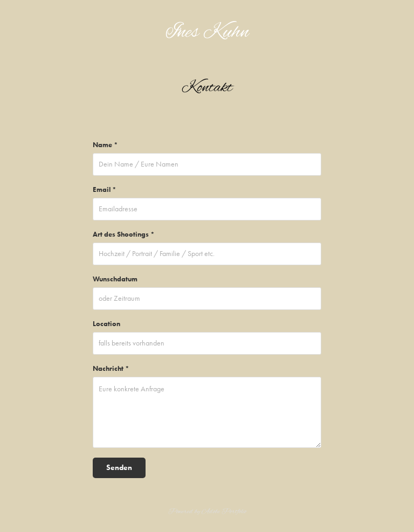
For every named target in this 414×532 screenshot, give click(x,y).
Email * (105, 189)
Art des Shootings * (124, 234)
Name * (105, 145)
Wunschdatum (115, 279)
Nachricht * (111, 368)
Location (106, 324)
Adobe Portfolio (224, 512)
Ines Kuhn (207, 33)
